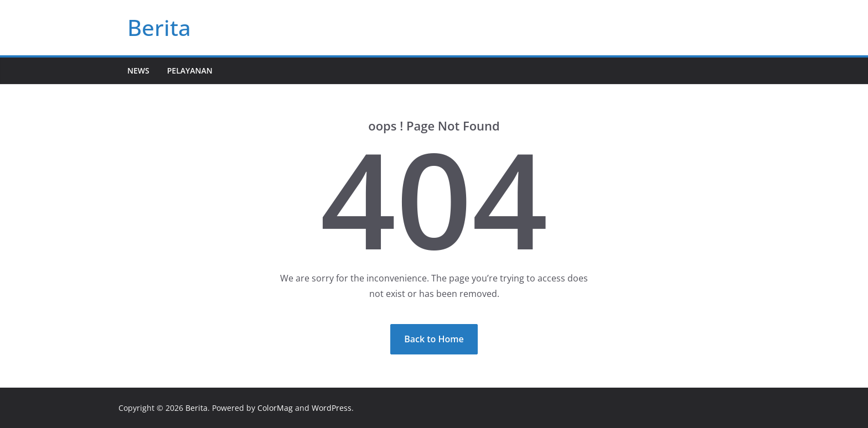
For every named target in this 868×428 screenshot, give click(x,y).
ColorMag (275, 408)
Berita (159, 27)
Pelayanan (190, 71)
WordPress (332, 408)
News (138, 71)
